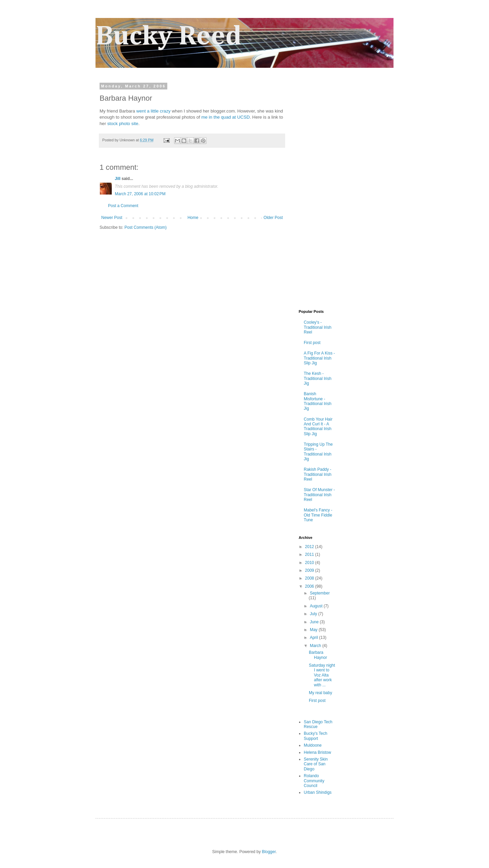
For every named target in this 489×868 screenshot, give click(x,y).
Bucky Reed (168, 37)
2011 (310, 554)
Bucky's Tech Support (315, 736)
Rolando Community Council (314, 781)
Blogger (269, 852)
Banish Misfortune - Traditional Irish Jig (318, 401)
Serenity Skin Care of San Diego (316, 764)
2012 (310, 547)
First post (312, 343)
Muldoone (313, 745)
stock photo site (123, 124)
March (316, 646)
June (315, 622)
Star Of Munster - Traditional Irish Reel (319, 495)
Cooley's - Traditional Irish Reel (318, 327)
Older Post (273, 218)
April (314, 638)
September (320, 593)
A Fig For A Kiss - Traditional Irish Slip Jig (319, 358)
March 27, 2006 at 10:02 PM (140, 194)
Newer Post (112, 218)
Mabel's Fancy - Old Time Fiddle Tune (318, 515)
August (317, 606)
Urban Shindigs (318, 792)
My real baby (321, 693)
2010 (310, 563)
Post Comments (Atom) (145, 227)
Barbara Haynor (318, 655)
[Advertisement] (319, 196)
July (314, 614)
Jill (118, 179)
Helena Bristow (317, 752)
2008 (310, 578)
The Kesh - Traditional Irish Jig (318, 378)
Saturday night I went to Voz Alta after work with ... (322, 675)
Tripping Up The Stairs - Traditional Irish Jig (318, 452)
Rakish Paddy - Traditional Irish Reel (318, 474)
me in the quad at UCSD (226, 117)
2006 (310, 586)
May (314, 630)
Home (193, 218)
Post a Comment (123, 206)
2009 (310, 570)
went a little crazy (153, 111)
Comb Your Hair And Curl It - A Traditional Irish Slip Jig (318, 427)
